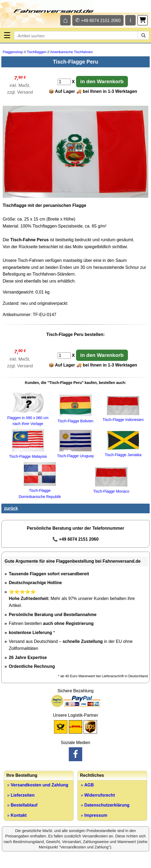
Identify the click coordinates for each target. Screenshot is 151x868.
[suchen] (143, 35)
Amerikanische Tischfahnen (71, 52)
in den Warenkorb (102, 81)
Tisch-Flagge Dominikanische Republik (40, 491)
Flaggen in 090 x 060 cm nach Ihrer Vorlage (28, 418)
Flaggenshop (13, 52)
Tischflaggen (36, 52)
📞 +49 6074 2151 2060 (75, 539)
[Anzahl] (64, 82)
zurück (11, 508)
